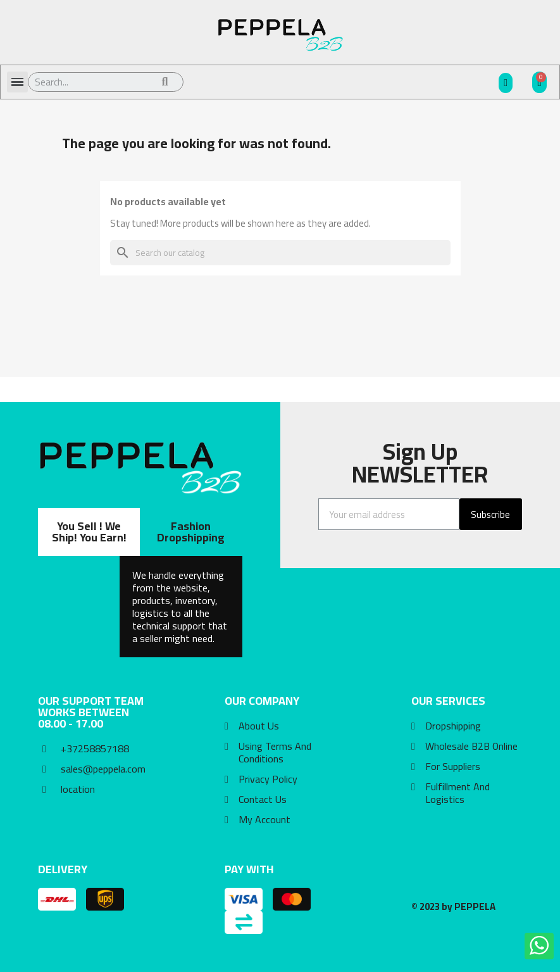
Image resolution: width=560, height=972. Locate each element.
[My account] (506, 83)
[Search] (280, 253)
